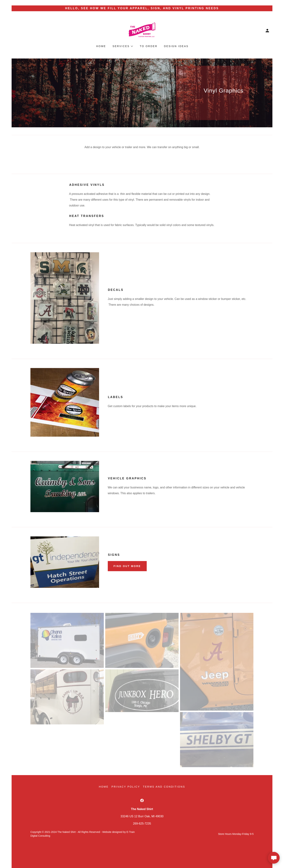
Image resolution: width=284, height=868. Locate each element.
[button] (267, 31)
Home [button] (104, 787)
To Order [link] (149, 46)
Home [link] (101, 46)
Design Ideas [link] (176, 46)
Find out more (127, 566)
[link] (142, 30)
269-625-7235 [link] (142, 824)
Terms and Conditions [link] (164, 787)
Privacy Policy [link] (126, 787)
